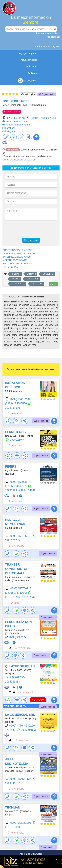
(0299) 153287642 (16, 593)
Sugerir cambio (47, 94)
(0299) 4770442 (18, 726)
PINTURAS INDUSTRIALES (17, 263)
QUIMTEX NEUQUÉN (20, 666)
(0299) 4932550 (18, 637)
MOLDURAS (48, 274)
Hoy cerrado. (16, 413)
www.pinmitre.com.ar (17, 121)
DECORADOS (32, 279)
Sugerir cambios (41, 421)
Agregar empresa (28, 53)
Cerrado (13, 603)
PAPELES (16, 279)
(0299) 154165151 (16, 486)
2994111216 (38, 118)
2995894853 (28, 730)
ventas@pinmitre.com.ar (18, 125)
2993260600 (51, 118)
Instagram (10, 131)
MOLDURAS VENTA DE (15, 260)
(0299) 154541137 (21, 779)
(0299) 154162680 (20, 399)
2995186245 (12, 540)
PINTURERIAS (10, 267)
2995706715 (13, 597)
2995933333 (12, 682)
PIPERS (11, 467)
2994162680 (12, 408)
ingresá (56, 46)
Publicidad (53, 37)
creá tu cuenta (43, 46)
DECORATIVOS (18, 284)
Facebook (10, 128)
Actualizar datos (29, 60)
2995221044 (17, 440)
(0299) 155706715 (20, 588)
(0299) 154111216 (16, 118)
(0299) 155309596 (16, 404)
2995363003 (12, 827)
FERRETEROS (15, 432)
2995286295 (17, 677)
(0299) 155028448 (20, 482)
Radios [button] (32, 73)
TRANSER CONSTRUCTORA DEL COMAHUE (18, 569)
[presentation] (30, 229)
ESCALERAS (37, 284)
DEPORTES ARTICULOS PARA (19, 253)
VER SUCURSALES (12, 112)
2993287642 (28, 597)
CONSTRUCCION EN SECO (17, 250)
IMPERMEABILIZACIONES (17, 257)
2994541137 (12, 783)
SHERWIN (16, 274)
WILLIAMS (31, 274)
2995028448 (13, 490)
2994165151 (28, 490)
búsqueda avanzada (47, 33)
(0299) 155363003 (21, 823)
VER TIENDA (38, 700)
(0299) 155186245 (21, 536)
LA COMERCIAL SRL (20, 715)
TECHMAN (13, 808)
